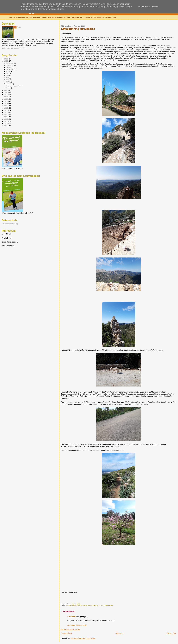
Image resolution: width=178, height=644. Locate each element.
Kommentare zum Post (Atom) (83, 638)
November (10, 65)
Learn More (144, 7)
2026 (6, 59)
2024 (6, 90)
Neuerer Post (67, 633)
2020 (6, 99)
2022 (6, 95)
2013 (6, 115)
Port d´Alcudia (99, 605)
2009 (6, 123)
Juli (8, 73)
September (10, 69)
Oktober (9, 67)
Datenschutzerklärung (10, 224)
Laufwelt (71, 616)
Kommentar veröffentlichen (71, 629)
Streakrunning (109, 605)
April (8, 80)
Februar (9, 84)
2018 (6, 103)
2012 (6, 117)
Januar (9, 88)
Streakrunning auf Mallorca (14, 86)
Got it (155, 7)
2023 (6, 92)
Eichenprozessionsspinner (79, 605)
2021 (6, 97)
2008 (6, 126)
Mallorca (91, 605)
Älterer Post (171, 633)
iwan (19, 27)
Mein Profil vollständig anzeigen (14, 48)
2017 (6, 106)
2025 (6, 61)
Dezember (10, 63)
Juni (8, 76)
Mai (8, 78)
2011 (6, 119)
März (8, 82)
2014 (6, 112)
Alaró (68, 605)
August (9, 71)
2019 (6, 101)
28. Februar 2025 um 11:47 (77, 625)
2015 (6, 110)
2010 (6, 121)
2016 (6, 108)
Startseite (119, 633)
